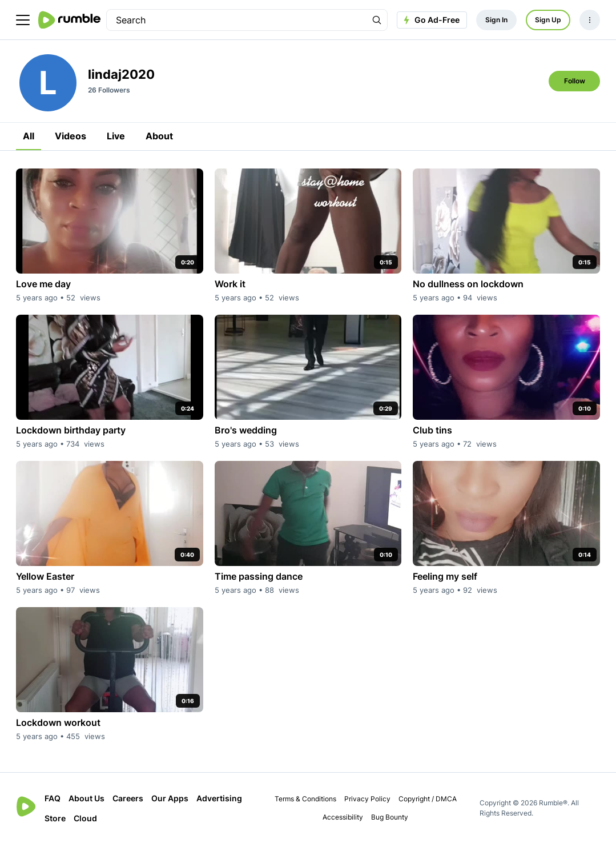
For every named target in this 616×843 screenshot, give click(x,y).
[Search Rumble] (377, 20)
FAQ (53, 798)
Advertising (219, 798)
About (159, 136)
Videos (71, 136)
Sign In (496, 20)
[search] (237, 20)
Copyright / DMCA (428, 799)
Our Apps (170, 798)
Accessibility (343, 817)
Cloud (85, 818)
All (29, 136)
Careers (128, 798)
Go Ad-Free (430, 20)
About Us (86, 798)
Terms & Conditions (305, 799)
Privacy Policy (367, 799)
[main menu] (23, 20)
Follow (575, 81)
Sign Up (548, 20)
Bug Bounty (390, 817)
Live (116, 136)
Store (55, 818)
